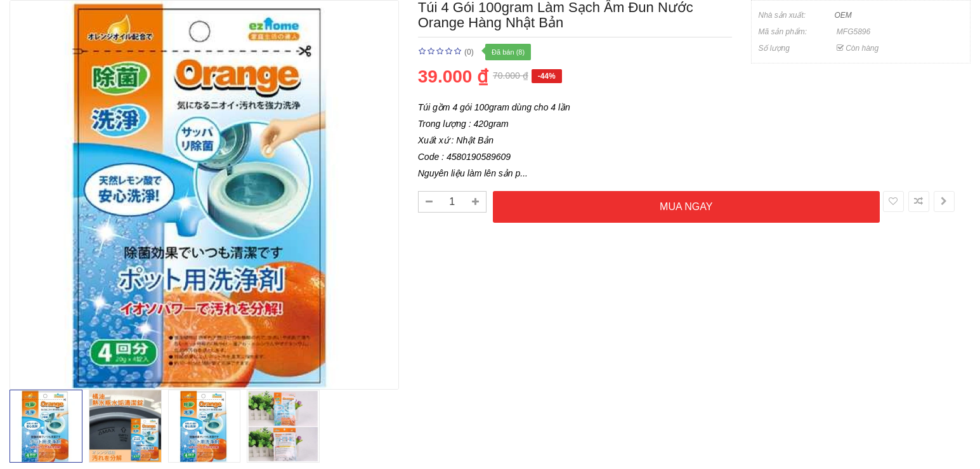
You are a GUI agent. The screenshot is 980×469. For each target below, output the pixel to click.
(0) (469, 52)
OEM (843, 15)
